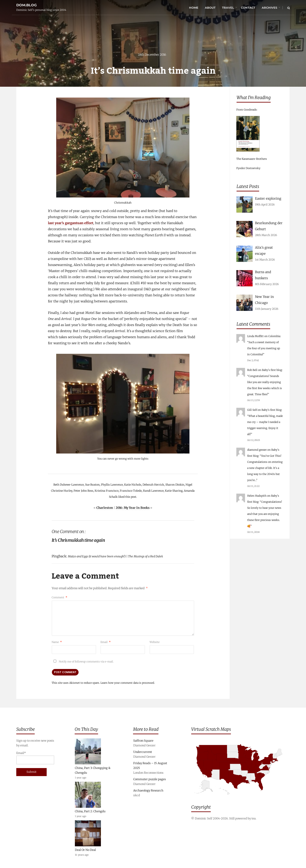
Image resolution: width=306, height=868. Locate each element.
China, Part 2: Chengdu (90, 811)
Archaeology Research (148, 790)
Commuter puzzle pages (150, 779)
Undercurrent (143, 752)
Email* (35, 758)
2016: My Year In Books (133, 508)
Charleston (105, 508)
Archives (269, 8)
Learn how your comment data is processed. (128, 683)
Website (155, 642)
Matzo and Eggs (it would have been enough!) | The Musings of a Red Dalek (115, 556)
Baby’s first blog (272, 370)
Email (106, 642)
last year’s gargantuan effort (71, 223)
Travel (228, 8)
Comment (59, 597)
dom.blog (26, 5)
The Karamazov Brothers (252, 159)
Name (57, 642)
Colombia (274, 336)
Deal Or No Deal (85, 850)
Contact (248, 8)
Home (194, 8)
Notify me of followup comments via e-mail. (83, 662)
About (210, 8)
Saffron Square (143, 741)
